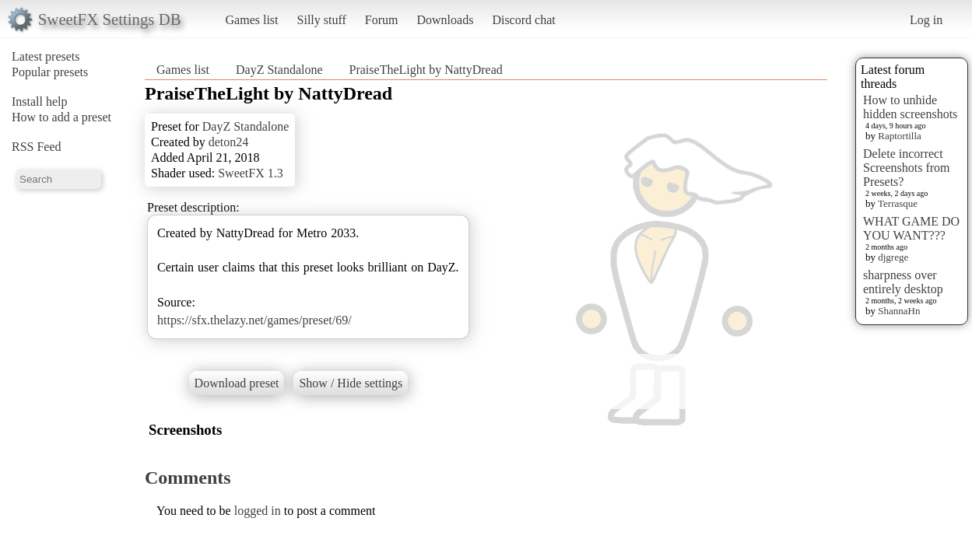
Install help (40, 101)
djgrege (893, 257)
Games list (252, 20)
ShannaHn (899, 311)
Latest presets (46, 56)
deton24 (229, 142)
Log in (926, 20)
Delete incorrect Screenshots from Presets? (907, 168)
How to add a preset (61, 117)
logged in (258, 511)
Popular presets (50, 72)
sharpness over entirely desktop (903, 282)
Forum (382, 20)
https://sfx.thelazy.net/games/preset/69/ (254, 320)
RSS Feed (37, 147)
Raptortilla (900, 136)
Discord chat (523, 20)
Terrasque (898, 203)
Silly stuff (322, 20)
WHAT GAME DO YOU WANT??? (911, 228)
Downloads (445, 20)
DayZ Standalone (279, 70)
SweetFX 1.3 (251, 173)
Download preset (237, 383)
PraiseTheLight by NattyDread (426, 70)
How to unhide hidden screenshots (910, 107)
